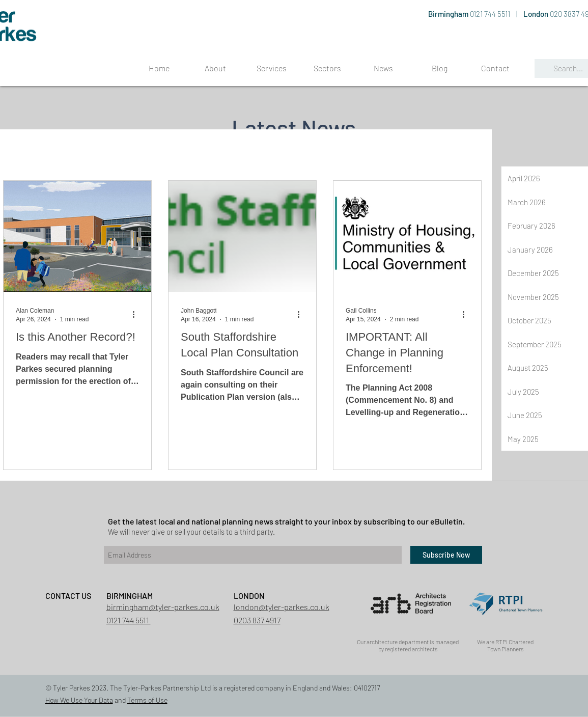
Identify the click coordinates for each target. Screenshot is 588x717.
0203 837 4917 (257, 620)
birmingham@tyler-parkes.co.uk (163, 607)
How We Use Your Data (79, 700)
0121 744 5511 (491, 14)
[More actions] (137, 314)
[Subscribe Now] (446, 555)
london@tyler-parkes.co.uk (282, 607)
